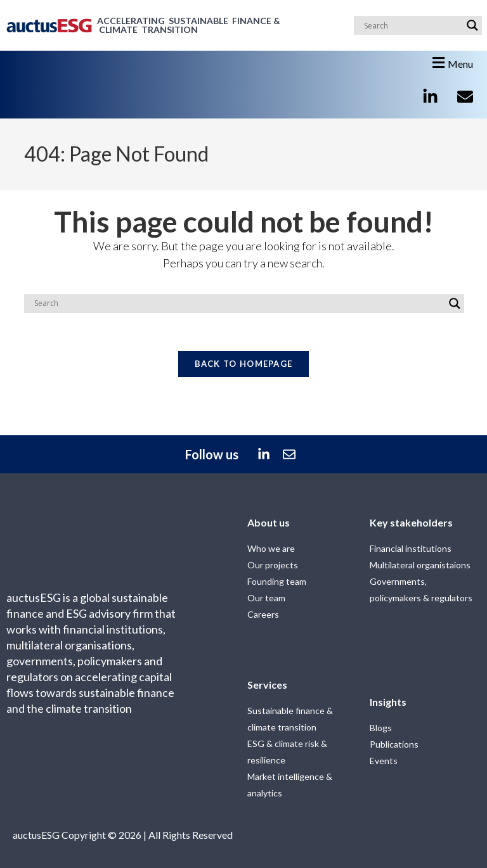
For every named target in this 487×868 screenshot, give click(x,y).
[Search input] (412, 25)
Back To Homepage (244, 364)
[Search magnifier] (472, 25)
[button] (451, 62)
